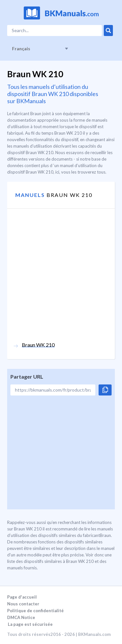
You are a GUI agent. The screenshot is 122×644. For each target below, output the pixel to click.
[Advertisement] (61, 281)
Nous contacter (23, 604)
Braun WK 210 (38, 345)
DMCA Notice (21, 617)
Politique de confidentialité (35, 611)
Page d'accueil (22, 597)
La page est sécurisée (30, 624)
